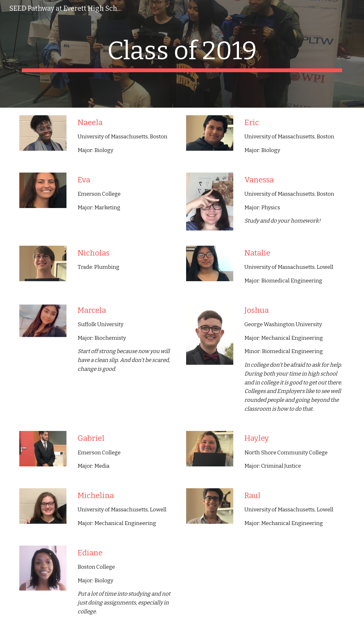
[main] (182, 54)
